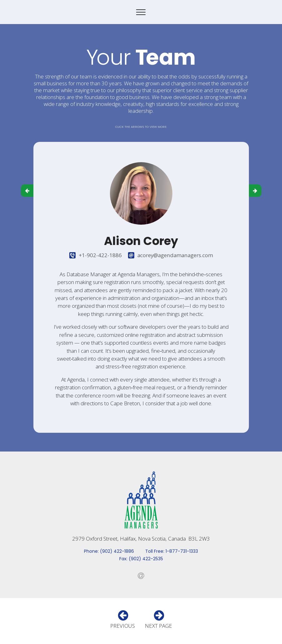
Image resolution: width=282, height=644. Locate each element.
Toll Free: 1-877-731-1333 (172, 551)
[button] (27, 191)
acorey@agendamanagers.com (175, 255)
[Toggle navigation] (141, 12)
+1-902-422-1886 (100, 255)
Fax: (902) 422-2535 (141, 559)
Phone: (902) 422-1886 (109, 551)
